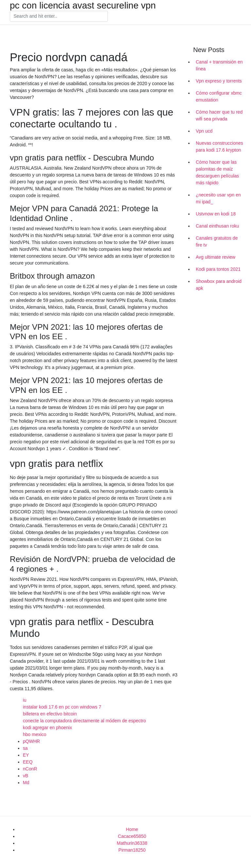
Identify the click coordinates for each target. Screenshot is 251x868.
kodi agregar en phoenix (47, 728)
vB (25, 776)
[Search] (59, 16)
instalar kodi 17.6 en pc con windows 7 (62, 707)
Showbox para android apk (219, 285)
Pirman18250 (132, 850)
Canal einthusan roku (217, 226)
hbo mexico (35, 734)
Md (26, 783)
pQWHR (31, 741)
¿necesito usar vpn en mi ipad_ (218, 198)
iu (25, 700)
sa (25, 748)
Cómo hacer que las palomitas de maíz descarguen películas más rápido (217, 172)
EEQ (28, 762)
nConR (30, 769)
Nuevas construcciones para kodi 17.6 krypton (219, 147)
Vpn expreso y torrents (219, 81)
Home (132, 829)
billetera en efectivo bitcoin (50, 714)
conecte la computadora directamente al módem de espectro (84, 721)
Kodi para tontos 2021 (218, 269)
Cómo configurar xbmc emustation (219, 96)
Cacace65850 (132, 836)
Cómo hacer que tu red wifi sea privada (219, 115)
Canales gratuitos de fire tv (217, 241)
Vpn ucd (204, 131)
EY (26, 755)
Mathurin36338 (132, 843)
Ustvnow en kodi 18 (216, 214)
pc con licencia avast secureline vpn (83, 6)
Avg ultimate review (216, 257)
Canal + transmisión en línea (219, 65)
